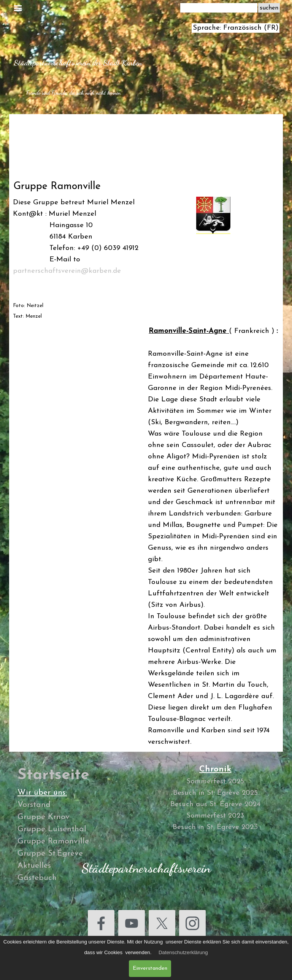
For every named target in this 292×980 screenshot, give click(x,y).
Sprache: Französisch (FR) (236, 28)
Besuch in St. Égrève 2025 (215, 793)
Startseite (53, 775)
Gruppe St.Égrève (50, 854)
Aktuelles (34, 866)
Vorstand (34, 805)
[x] (162, 923)
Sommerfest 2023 (215, 816)
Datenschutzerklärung (183, 952)
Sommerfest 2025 (215, 782)
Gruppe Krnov (44, 817)
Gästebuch (37, 878)
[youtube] (132, 923)
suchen (269, 8)
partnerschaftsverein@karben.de (67, 271)
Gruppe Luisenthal (52, 829)
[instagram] (192, 923)
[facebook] (101, 923)
